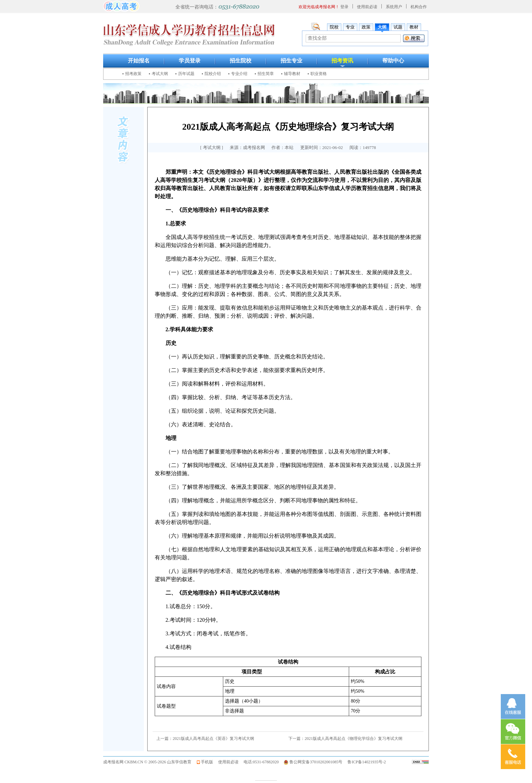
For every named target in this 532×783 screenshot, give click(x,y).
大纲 (382, 27)
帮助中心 (393, 61)
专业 (350, 27)
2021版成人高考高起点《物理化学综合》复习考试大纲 (354, 739)
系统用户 (394, 7)
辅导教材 (292, 74)
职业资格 (319, 74)
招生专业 (291, 61)
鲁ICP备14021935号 (365, 762)
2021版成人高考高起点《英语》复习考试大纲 (213, 739)
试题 (398, 27)
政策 (366, 27)
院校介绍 (213, 74)
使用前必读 (367, 7)
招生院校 (241, 61)
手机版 (207, 762)
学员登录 (190, 61)
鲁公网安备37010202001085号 (316, 762)
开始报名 (139, 61)
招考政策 (133, 74)
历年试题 (186, 74)
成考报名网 (113, 762)
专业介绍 (239, 74)
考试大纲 (160, 74)
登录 (344, 7)
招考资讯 (342, 61)
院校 (334, 27)
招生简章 (266, 74)
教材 (414, 27)
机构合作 (419, 7)
